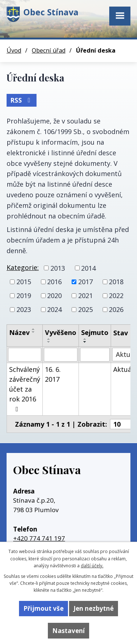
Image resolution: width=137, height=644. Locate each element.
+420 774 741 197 (39, 538)
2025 (85, 309)
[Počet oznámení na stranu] (123, 424)
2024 (54, 309)
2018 (116, 282)
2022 (116, 296)
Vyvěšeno (61, 332)
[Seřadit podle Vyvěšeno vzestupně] (49, 339)
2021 (85, 296)
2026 (116, 309)
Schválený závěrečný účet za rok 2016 (25, 389)
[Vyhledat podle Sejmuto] (95, 355)
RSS (22, 100)
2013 (58, 268)
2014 (88, 268)
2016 (54, 282)
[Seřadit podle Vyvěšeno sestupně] (49, 342)
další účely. (92, 566)
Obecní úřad (49, 50)
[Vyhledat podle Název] (25, 355)
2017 (85, 282)
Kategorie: (23, 267)
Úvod (14, 50)
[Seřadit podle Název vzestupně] (34, 329)
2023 (24, 309)
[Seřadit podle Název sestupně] (34, 332)
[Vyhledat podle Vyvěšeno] (61, 355)
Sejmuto (95, 332)
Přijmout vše (43, 608)
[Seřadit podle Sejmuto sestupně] (85, 342)
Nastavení (68, 631)
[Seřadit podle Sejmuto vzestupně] (85, 339)
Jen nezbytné (94, 608)
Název (19, 332)
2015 (24, 282)
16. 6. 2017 (53, 374)
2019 (24, 296)
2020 (54, 296)
